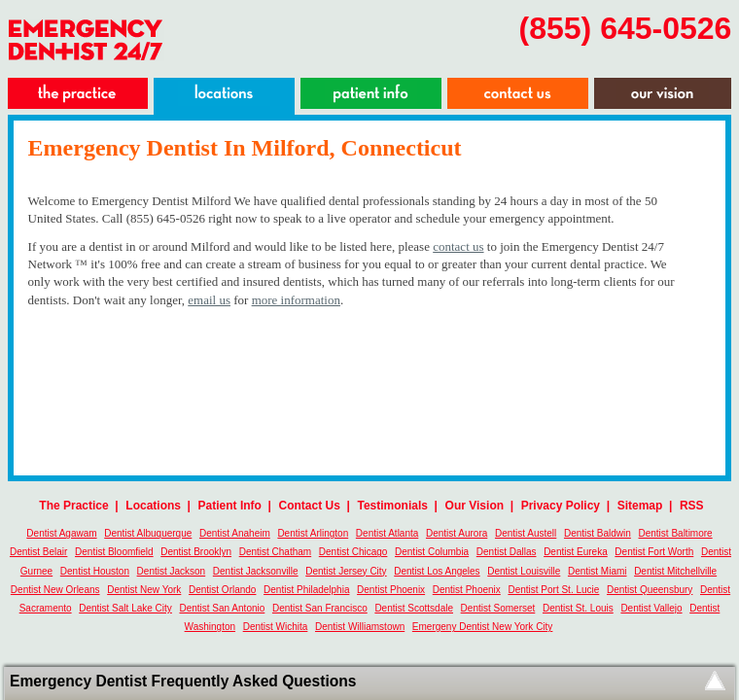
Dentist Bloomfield (114, 552)
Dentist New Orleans (55, 590)
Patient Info (230, 506)
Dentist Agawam (61, 533)
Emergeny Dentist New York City (483, 627)
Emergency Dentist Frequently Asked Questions (183, 681)
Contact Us (310, 506)
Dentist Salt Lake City (125, 608)
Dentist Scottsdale (414, 608)
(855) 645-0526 (626, 28)
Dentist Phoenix (391, 590)
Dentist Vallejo (651, 608)
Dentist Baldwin (598, 533)
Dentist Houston (95, 571)
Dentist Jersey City (346, 571)
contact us (458, 246)
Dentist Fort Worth (654, 552)
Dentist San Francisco (320, 608)
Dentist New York (144, 590)
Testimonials (393, 506)
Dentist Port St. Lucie (553, 590)
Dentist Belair (38, 552)
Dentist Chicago (353, 552)
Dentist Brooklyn (196, 552)
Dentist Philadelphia (306, 590)
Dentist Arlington (313, 533)
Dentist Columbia (432, 552)
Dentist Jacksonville (256, 571)
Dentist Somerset (498, 608)
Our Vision (475, 506)
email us (209, 300)
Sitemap (640, 506)
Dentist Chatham (275, 552)
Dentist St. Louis (578, 608)
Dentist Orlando (222, 590)
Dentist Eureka (576, 552)
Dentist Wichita (276, 627)
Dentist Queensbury (650, 590)
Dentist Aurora (457, 533)
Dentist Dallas (507, 552)
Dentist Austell (526, 533)
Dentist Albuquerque (148, 533)
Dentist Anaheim (235, 533)
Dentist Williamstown (360, 627)
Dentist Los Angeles (437, 571)
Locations (153, 506)
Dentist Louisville (524, 571)
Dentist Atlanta (387, 533)
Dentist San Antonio (222, 608)
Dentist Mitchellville (675, 571)
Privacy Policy (561, 506)
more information (296, 300)
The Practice (73, 506)
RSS (692, 506)
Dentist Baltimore (676, 533)
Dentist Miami (598, 571)
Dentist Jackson (172, 571)
